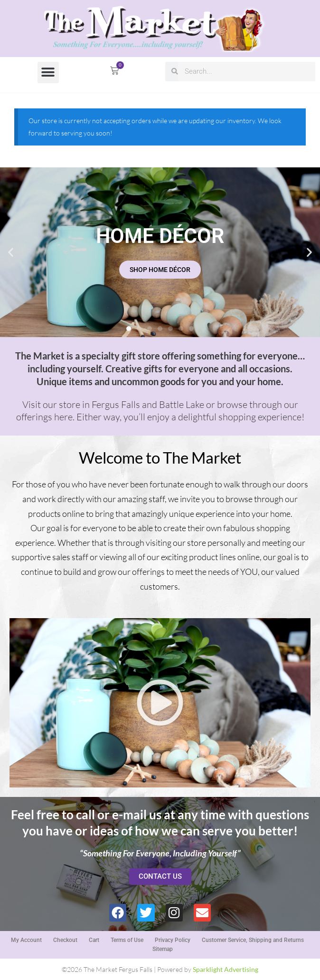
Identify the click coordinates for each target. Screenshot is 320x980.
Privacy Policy (173, 940)
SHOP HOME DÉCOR (160, 270)
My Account (26, 940)
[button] (48, 73)
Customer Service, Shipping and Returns (253, 940)
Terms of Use (127, 940)
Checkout (65, 940)
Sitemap (163, 949)
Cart (94, 940)
